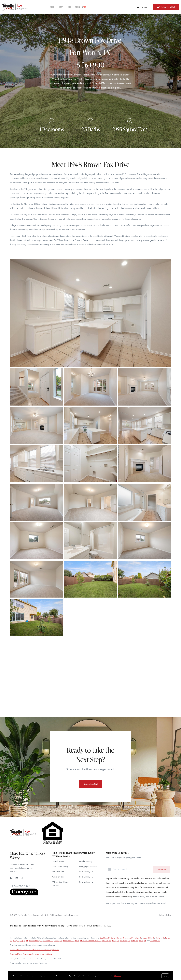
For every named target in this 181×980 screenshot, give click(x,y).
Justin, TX (135, 941)
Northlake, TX (125, 941)
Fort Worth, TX (68, 941)
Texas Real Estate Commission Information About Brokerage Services (35, 950)
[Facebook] (11, 878)
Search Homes (59, 861)
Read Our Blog (86, 861)
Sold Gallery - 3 (86, 882)
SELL (52, 7)
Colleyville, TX (116, 938)
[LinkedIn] (17, 878)
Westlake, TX (106, 941)
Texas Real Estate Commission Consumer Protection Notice (31, 954)
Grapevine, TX (128, 938)
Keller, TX (138, 938)
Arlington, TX (155, 941)
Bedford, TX (160, 938)
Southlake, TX (105, 938)
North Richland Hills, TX (92, 941)
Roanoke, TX (48, 941)
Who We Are (58, 872)
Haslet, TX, (79, 941)
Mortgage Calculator (88, 867)
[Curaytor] (24, 895)
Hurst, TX (16, 941)
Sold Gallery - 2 (86, 877)
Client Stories (58, 877)
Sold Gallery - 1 (86, 872)
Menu (142, 7)
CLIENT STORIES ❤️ (77, 7)
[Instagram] (22, 878)
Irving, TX (116, 941)
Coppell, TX (58, 941)
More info (118, 976)
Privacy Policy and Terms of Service (149, 897)
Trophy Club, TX (148, 938)
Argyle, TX (24, 941)
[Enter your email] (132, 869)
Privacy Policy (165, 915)
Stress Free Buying (60, 867)
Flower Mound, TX (36, 941)
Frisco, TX (142, 941)
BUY (61, 7)
